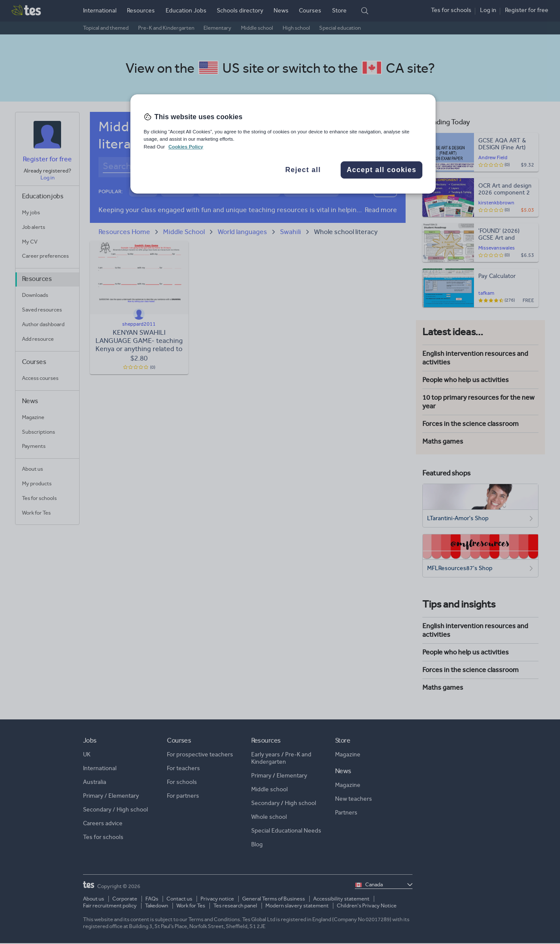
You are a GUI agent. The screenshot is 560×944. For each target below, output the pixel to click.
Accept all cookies (382, 170)
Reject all (303, 170)
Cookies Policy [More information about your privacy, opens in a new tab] (186, 147)
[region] (283, 144)
